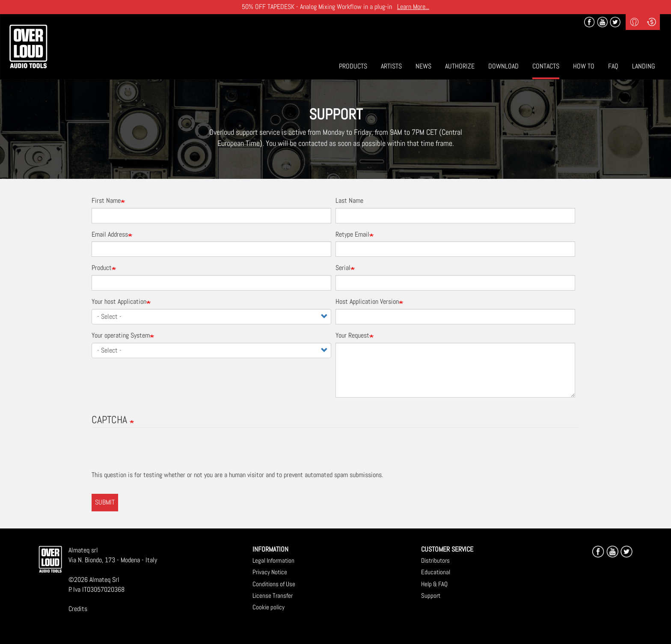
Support (431, 595)
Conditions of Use (274, 584)
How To (584, 66)
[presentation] (157, 454)
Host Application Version (367, 301)
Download (503, 66)
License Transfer (273, 595)
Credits (78, 609)
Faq (613, 66)
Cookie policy (269, 607)
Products (353, 66)
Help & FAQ (434, 584)
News (423, 66)
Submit (105, 502)
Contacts (546, 66)
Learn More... (413, 7)
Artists (391, 66)
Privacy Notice (270, 572)
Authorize (460, 66)
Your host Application (119, 301)
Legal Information (273, 560)
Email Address (110, 234)
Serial (343, 268)
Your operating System (121, 335)
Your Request (352, 335)
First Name (106, 200)
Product (102, 268)
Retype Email (352, 234)
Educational (436, 572)
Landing (644, 66)
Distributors (435, 560)
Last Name (349, 200)
